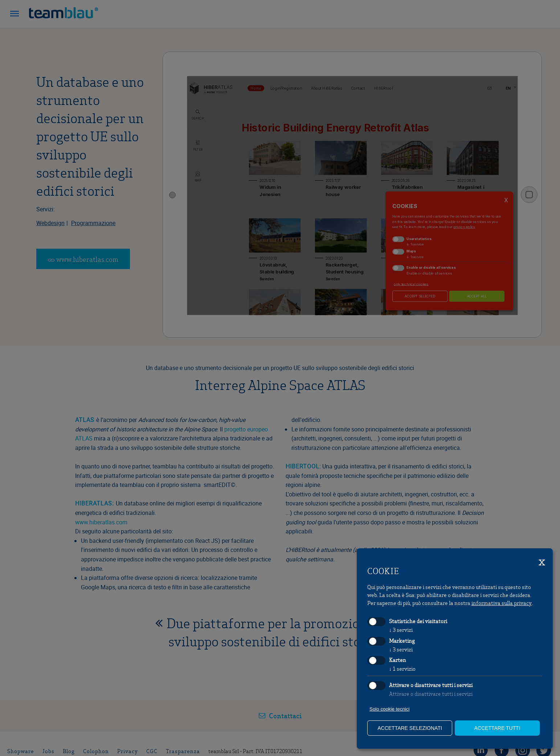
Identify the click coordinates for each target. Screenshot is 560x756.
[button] (15, 15)
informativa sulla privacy (502, 603)
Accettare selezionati (410, 728)
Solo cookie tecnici (389, 709)
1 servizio (402, 668)
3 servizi (401, 630)
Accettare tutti (497, 728)
